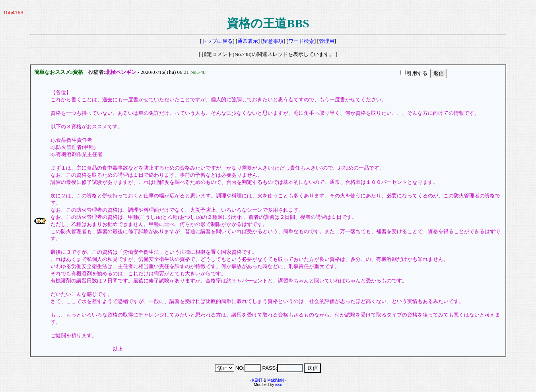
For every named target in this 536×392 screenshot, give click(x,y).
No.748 (199, 72)
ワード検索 (301, 41)
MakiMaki (276, 380)
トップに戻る (217, 41)
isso (279, 385)
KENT (257, 380)
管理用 (327, 41)
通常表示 (248, 41)
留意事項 (273, 41)
